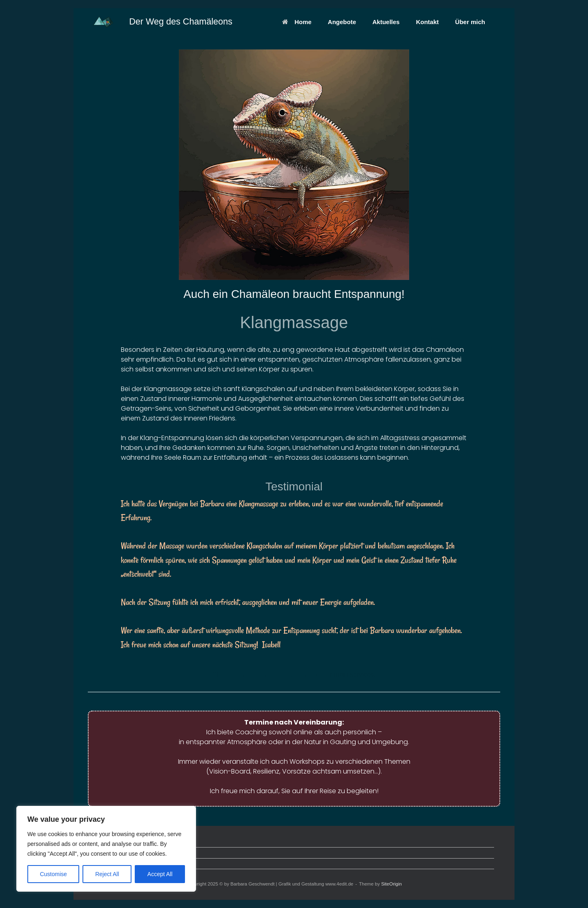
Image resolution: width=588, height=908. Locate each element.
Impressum (103, 864)
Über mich (470, 22)
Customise (53, 874)
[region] (106, 849)
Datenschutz (105, 853)
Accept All (160, 874)
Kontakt (428, 22)
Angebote (342, 22)
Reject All (107, 874)
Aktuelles (386, 22)
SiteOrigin (391, 884)
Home (297, 22)
